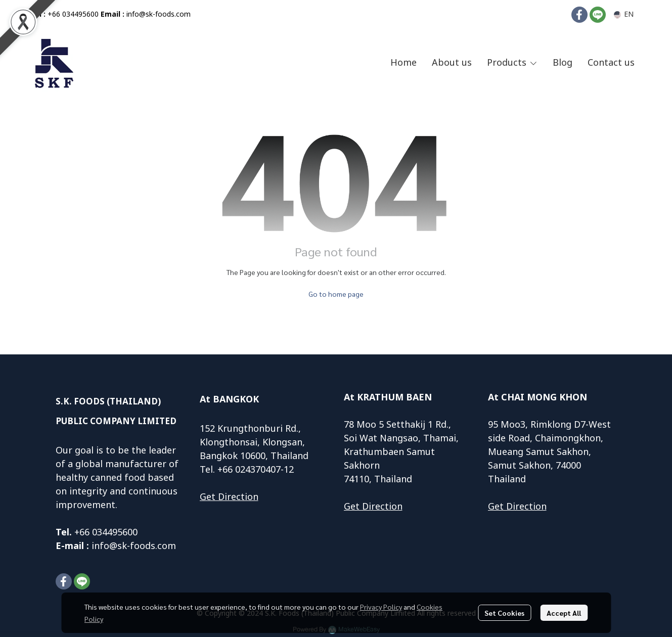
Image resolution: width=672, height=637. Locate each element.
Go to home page (336, 294)
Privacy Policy (381, 607)
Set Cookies (504, 613)
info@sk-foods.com (159, 14)
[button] (624, 14)
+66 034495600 (73, 14)
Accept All (564, 613)
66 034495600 (108, 533)
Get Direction (229, 497)
